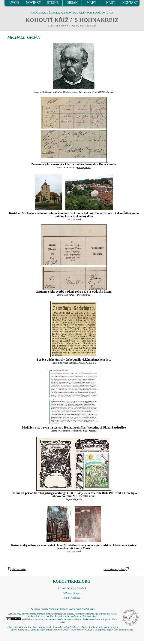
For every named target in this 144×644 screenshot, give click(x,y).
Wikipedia (77, 499)
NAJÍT (111, 3)
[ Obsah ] (67, 593)
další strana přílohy (115, 569)
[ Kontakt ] (76, 598)
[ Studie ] (81, 588)
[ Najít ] (66, 598)
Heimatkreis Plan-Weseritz (84, 431)
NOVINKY (33, 3)
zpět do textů (18, 569)
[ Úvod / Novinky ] (67, 588)
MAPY (91, 3)
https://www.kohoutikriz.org (120, 630)
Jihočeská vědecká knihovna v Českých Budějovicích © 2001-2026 (63, 609)
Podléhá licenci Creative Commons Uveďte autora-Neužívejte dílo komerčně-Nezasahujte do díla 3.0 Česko (63, 621)
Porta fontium (84, 167)
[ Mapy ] (77, 593)
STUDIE (53, 3)
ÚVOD (14, 3)
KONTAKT (130, 3)
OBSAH (72, 3)
